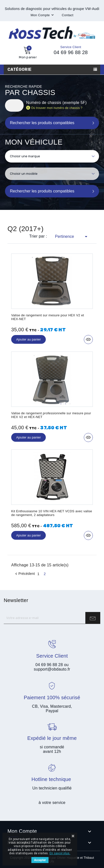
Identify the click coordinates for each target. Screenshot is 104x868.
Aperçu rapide (88, 340)
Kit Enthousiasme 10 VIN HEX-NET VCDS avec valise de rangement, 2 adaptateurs (52, 513)
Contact (68, 15)
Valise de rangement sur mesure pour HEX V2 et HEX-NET (48, 317)
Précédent (24, 574)
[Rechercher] (14, 105)
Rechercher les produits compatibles (42, 191)
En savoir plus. (60, 853)
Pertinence (72, 237)
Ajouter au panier (28, 339)
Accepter (40, 860)
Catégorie (20, 69)
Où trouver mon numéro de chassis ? (57, 108)
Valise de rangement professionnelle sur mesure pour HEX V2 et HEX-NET (51, 415)
